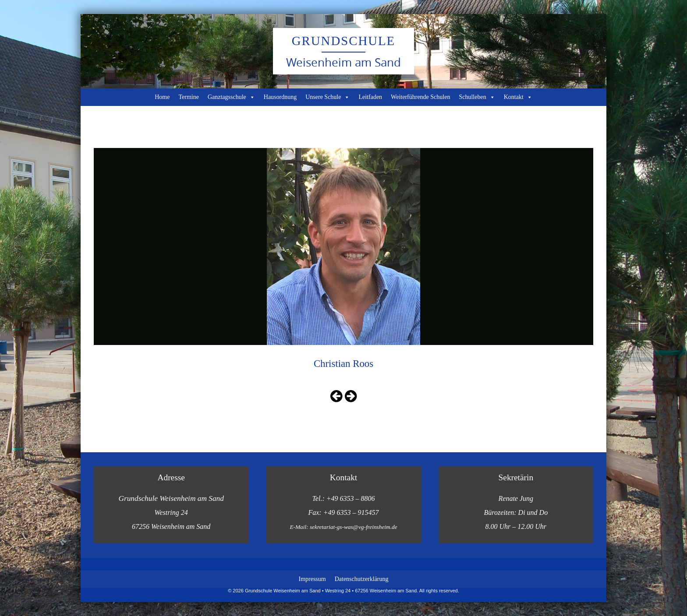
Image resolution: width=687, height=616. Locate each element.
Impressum (312, 579)
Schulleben (477, 97)
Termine (188, 97)
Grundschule (343, 41)
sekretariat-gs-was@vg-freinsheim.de (354, 527)
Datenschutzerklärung (362, 579)
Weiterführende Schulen (420, 97)
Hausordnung (280, 97)
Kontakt (518, 97)
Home (162, 97)
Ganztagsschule (231, 97)
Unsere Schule (328, 97)
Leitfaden (370, 97)
